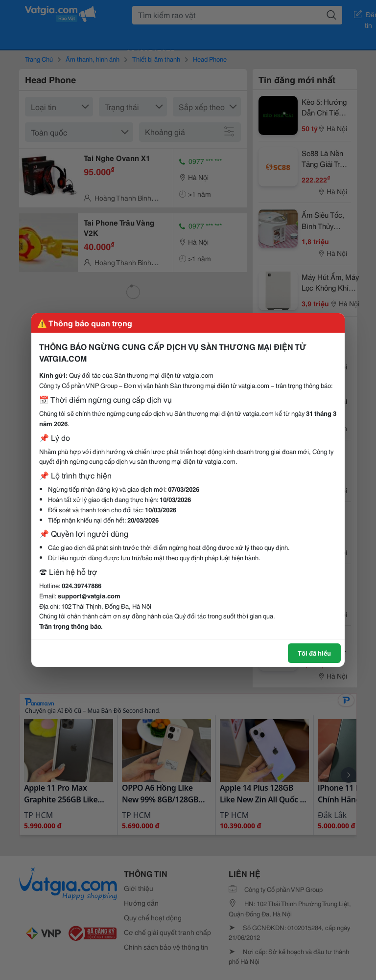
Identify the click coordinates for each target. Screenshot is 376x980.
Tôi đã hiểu (314, 653)
